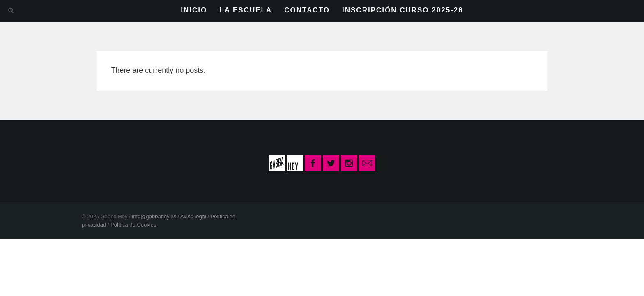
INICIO (194, 10)
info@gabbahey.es (154, 216)
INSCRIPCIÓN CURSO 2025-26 (403, 10)
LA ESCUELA (246, 10)
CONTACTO (307, 10)
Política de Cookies (133, 225)
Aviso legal (193, 216)
